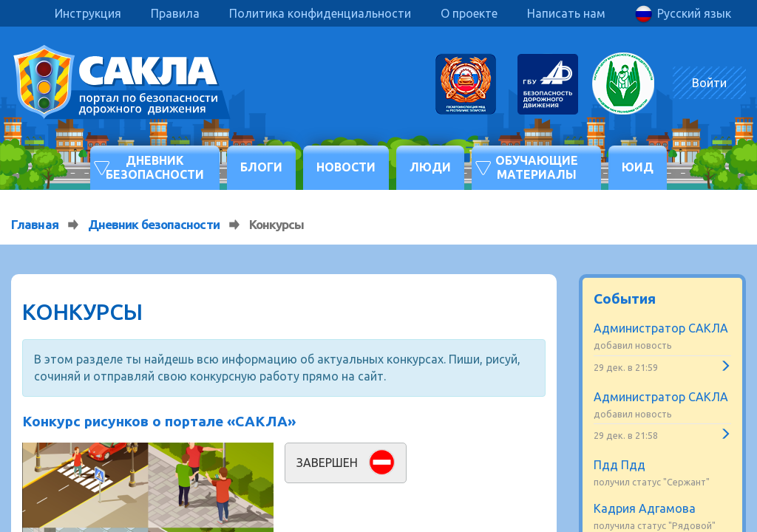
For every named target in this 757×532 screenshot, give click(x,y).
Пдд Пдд (619, 465)
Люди (430, 167)
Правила (175, 13)
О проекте (469, 13)
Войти (709, 83)
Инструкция (88, 13)
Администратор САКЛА (661, 328)
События (625, 299)
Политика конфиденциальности (320, 13)
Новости (346, 167)
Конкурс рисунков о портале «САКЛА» (159, 421)
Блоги (261, 167)
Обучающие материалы (537, 167)
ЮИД (638, 167)
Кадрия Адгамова (645, 508)
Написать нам (566, 13)
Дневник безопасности (155, 167)
